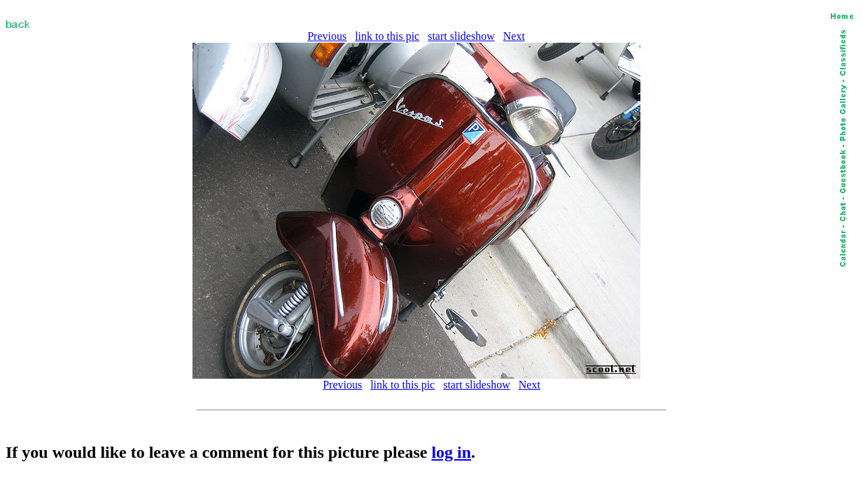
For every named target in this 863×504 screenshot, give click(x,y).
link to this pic (387, 36)
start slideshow (461, 36)
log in (451, 452)
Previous (327, 36)
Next (514, 36)
